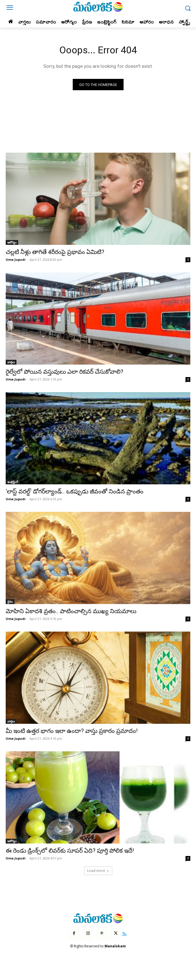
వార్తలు (11, 362)
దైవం (10, 602)
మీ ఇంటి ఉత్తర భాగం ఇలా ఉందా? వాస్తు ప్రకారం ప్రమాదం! (72, 731)
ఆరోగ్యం (12, 242)
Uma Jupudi (16, 259)
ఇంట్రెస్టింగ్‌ (13, 482)
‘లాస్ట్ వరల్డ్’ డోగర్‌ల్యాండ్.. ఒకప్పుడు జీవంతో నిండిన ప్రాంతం (75, 491)
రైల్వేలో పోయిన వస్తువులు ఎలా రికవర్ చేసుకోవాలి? (64, 372)
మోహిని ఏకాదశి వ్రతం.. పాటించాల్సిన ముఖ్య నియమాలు (71, 611)
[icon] (125, 933)
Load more (98, 871)
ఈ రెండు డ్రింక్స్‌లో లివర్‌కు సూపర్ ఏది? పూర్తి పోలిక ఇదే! (70, 851)
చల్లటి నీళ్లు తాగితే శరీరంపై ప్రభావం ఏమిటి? (55, 252)
